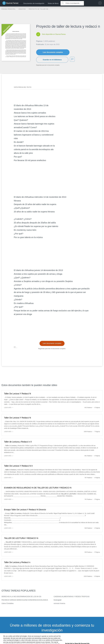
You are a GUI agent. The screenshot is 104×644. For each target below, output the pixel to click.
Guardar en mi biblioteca (52, 60)
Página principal (9, 9)
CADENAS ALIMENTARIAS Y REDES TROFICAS (72, 597)
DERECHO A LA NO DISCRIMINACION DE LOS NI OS (21, 597)
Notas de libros (53, 3)
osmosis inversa (59, 603)
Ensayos (22, 9)
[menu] (100, 3)
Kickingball (57, 600)
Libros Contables (8, 603)
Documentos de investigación (34, 3)
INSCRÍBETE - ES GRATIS (52, 640)
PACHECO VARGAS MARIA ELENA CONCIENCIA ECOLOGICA (25, 600)
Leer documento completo (53, 52)
